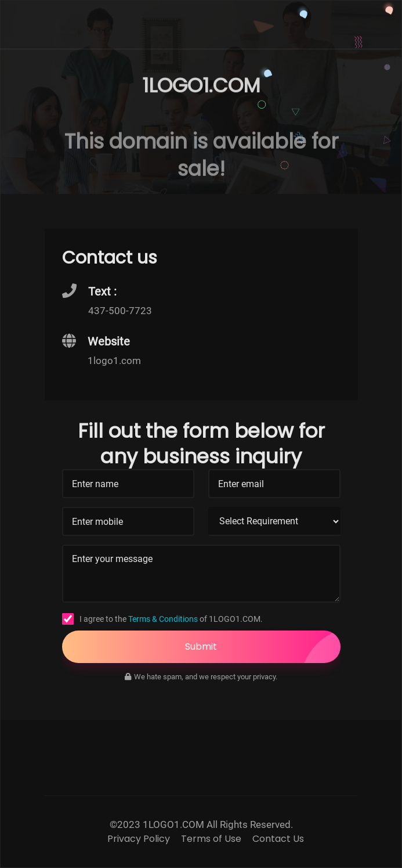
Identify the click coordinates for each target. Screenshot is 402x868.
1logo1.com (114, 361)
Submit (263, 647)
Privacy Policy (139, 839)
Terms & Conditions (163, 619)
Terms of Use (211, 839)
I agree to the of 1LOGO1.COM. (171, 619)
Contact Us (278, 839)
